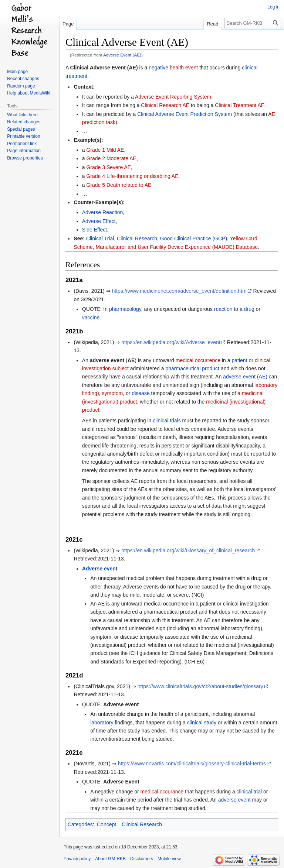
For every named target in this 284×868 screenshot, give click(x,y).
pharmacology (125, 309)
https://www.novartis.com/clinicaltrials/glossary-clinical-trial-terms (192, 764)
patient (239, 360)
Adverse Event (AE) (122, 55)
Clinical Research (137, 239)
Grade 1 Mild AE (105, 150)
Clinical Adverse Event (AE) (104, 68)
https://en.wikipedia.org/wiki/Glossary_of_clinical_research (188, 550)
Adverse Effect (99, 221)
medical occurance (162, 792)
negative (158, 68)
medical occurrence (198, 360)
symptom (113, 393)
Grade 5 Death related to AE (119, 185)
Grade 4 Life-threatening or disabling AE (132, 176)
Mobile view (169, 859)
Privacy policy (77, 859)
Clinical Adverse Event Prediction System (185, 114)
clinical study (202, 723)
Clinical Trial (100, 239)
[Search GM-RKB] (253, 23)
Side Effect (94, 230)
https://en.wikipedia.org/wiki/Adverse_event (171, 342)
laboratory (102, 723)
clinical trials (167, 421)
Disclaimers (142, 859)
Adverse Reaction (103, 212)
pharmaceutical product (192, 368)
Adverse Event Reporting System (173, 97)
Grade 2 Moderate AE (111, 158)
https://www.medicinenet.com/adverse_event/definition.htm (179, 291)
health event (184, 68)
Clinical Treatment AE (240, 105)
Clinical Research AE (165, 105)
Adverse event (100, 569)
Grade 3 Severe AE (109, 167)
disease (141, 393)
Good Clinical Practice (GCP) (194, 239)
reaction (223, 309)
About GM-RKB (110, 859)
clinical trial (249, 792)
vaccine (91, 318)
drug (249, 309)
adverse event (234, 800)
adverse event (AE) (245, 377)
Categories (80, 824)
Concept (106, 824)
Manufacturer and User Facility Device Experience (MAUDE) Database (177, 247)
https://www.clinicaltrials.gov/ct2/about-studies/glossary (200, 686)
